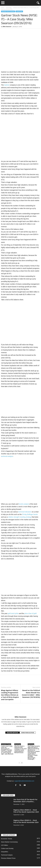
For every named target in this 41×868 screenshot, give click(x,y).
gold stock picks (13, 601)
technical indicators (25, 499)
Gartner (7, 72)
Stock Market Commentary (9, 829)
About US (21, 856)
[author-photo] (20, 697)
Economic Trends (6, 731)
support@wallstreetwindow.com (24, 768)
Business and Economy (8, 11)
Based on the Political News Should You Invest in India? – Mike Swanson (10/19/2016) (31, 681)
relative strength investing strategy (20, 504)
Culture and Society (7, 836)
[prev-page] (19, 750)
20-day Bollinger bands (30, 502)
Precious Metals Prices (8, 845)
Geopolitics (5, 839)
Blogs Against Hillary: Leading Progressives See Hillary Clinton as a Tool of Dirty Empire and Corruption (10, 682)
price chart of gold (31, 601)
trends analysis (24, 491)
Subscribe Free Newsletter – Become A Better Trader (20, 858)
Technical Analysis (7, 842)
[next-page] (22, 750)
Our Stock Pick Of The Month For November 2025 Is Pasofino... (25, 788)
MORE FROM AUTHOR (28, 720)
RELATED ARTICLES (13, 720)
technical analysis (7, 443)
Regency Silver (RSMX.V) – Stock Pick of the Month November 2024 (26, 808)
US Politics (5, 832)
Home (3, 8)
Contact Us (21, 861)
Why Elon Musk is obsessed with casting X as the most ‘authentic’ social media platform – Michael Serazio (20, 736)
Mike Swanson (7, 26)
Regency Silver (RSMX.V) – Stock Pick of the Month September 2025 (26, 798)
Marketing (9, 8)
